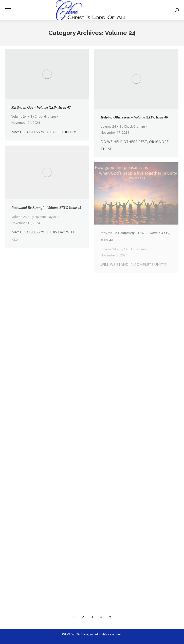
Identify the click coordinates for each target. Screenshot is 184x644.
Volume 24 (19, 117)
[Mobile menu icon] (8, 10)
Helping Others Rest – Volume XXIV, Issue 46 (134, 117)
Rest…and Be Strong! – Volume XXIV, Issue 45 (46, 208)
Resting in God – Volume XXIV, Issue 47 (41, 107)
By (43, 117)
